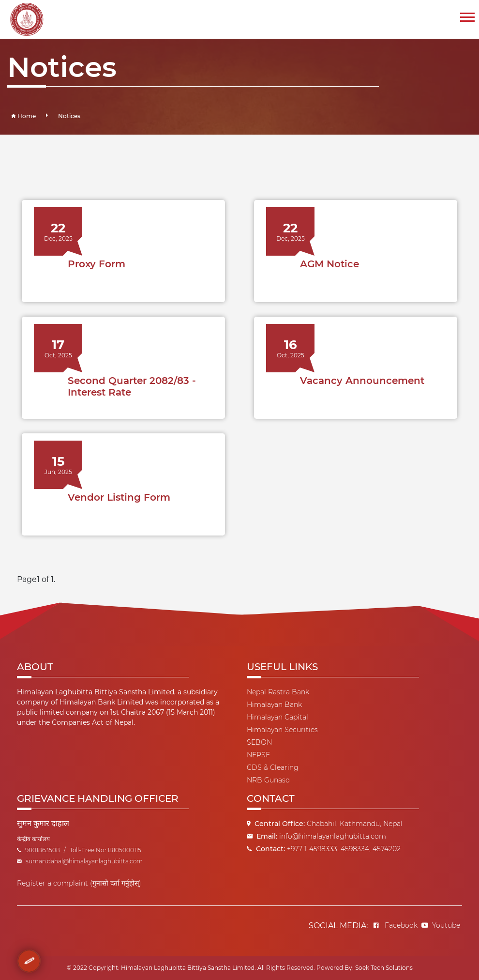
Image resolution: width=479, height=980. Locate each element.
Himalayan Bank (274, 704)
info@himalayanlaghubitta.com (333, 836)
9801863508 (38, 850)
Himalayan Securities (282, 730)
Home (23, 116)
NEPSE (258, 755)
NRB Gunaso (268, 780)
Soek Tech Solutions (384, 968)
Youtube (441, 925)
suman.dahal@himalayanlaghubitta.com (80, 861)
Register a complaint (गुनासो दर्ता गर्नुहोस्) (79, 883)
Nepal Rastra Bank (278, 692)
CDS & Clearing (273, 767)
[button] (467, 15)
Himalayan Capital (277, 717)
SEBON (259, 742)
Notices (69, 116)
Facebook (396, 925)
